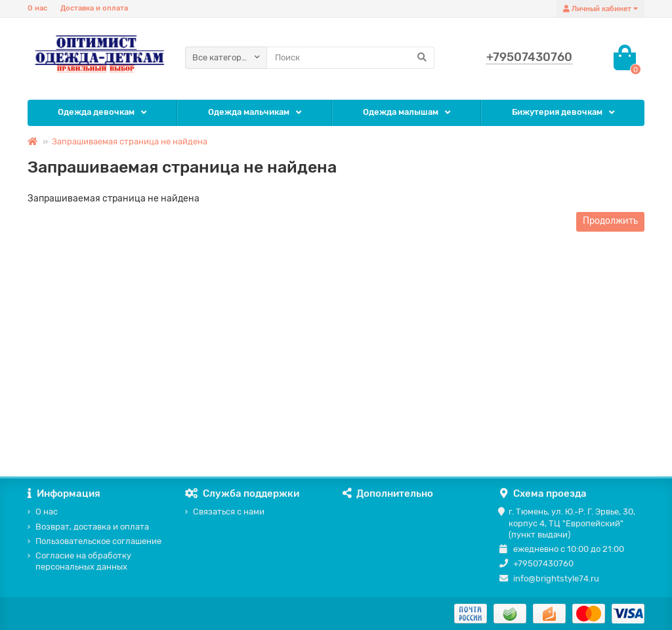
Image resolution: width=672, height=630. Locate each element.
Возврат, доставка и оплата (92, 527)
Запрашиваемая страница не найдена (130, 141)
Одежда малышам (401, 112)
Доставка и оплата (94, 8)
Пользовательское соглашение (98, 541)
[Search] (350, 58)
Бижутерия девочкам (557, 112)
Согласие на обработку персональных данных (83, 561)
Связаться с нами (229, 512)
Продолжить (610, 221)
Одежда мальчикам (249, 112)
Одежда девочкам (96, 112)
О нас (37, 8)
